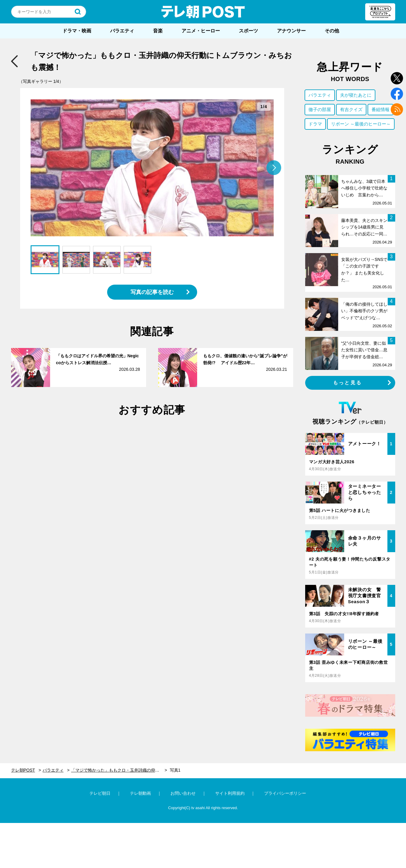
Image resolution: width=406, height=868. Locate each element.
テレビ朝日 (100, 793)
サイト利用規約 (230, 793)
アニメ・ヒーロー (201, 31)
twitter (397, 78)
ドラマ (315, 124)
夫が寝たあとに (356, 95)
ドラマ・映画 (77, 31)
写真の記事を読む (152, 292)
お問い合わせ (183, 793)
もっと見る (347, 383)
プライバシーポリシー (285, 793)
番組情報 (380, 109)
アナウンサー (291, 31)
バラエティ (122, 31)
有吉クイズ (351, 109)
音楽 (158, 31)
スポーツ (248, 31)
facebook (397, 94)
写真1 (175, 770)
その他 (332, 31)
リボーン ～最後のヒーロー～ (361, 124)
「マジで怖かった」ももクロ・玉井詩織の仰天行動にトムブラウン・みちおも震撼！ (119, 770)
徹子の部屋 (320, 109)
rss (397, 109)
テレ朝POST (203, 12)
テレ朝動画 (140, 793)
